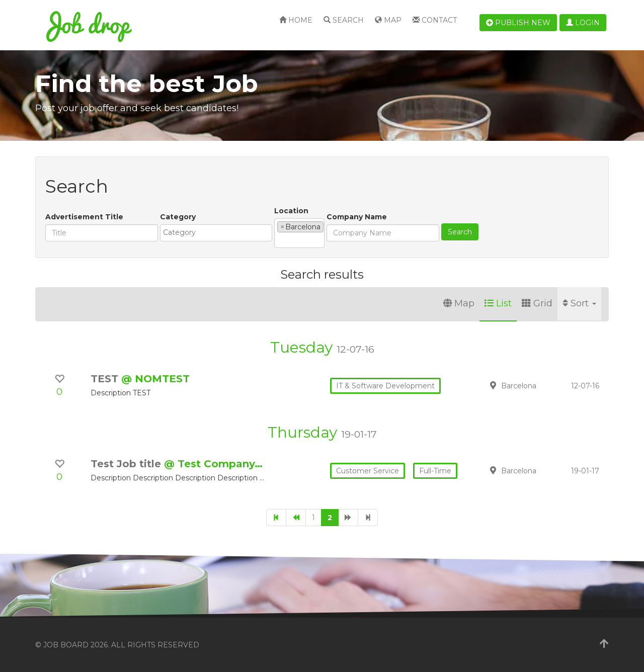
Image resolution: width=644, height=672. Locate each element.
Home (296, 20)
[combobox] (216, 233)
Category (178, 217)
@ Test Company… (213, 464)
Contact (435, 20)
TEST (106, 379)
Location (291, 211)
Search (344, 20)
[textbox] (219, 232)
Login (583, 23)
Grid (537, 303)
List (498, 303)
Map (388, 20)
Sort (579, 303)
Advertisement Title (84, 217)
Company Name (357, 217)
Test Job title (127, 464)
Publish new (518, 23)
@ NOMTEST (155, 379)
